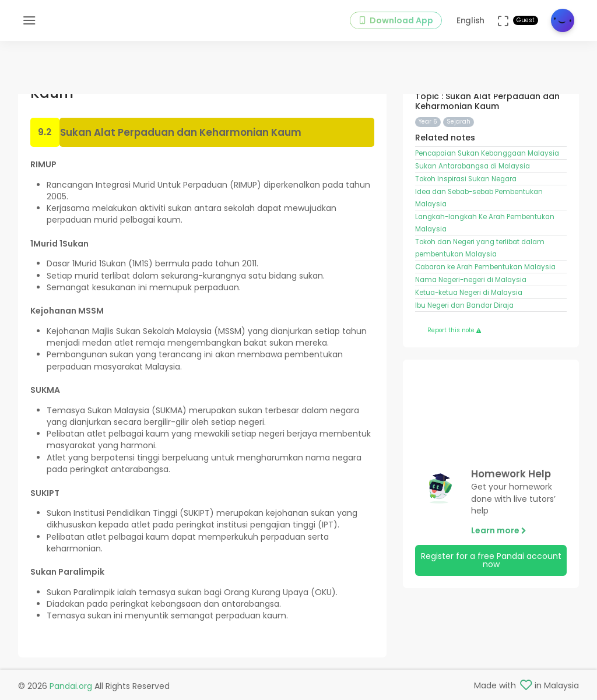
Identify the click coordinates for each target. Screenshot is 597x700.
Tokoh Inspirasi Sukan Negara (466, 179)
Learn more (499, 530)
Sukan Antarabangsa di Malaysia (473, 166)
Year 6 (428, 122)
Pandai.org (71, 686)
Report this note (454, 330)
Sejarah (459, 122)
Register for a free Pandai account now (491, 560)
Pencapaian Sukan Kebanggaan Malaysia (487, 153)
